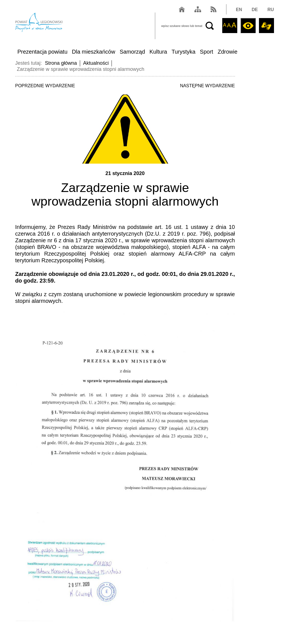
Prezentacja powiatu (42, 52)
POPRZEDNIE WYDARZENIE (45, 86)
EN (239, 10)
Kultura (158, 52)
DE (255, 10)
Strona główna (61, 63)
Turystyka (184, 52)
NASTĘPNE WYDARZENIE (207, 86)
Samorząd (132, 52)
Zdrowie (227, 52)
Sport (207, 52)
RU (271, 10)
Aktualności (96, 63)
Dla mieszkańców (94, 52)
